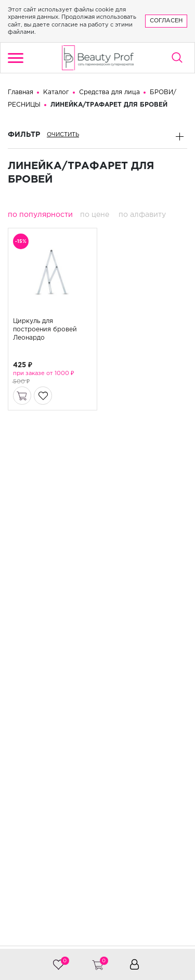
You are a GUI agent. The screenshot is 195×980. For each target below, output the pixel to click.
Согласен (166, 21)
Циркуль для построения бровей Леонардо (45, 330)
